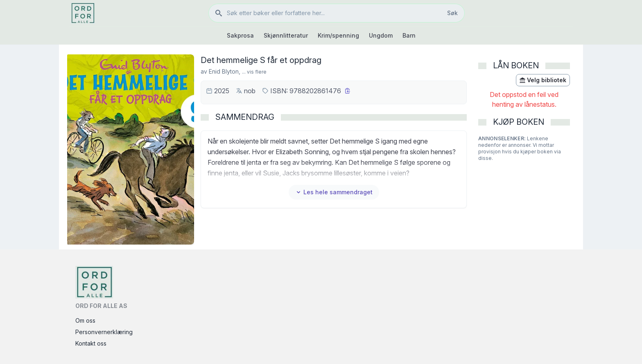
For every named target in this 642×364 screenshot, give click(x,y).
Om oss (85, 320)
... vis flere (254, 72)
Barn (409, 35)
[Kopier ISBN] (348, 91)
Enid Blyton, (225, 71)
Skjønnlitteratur (286, 35)
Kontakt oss (91, 343)
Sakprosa (240, 35)
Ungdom (381, 35)
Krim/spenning (338, 35)
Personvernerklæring (104, 332)
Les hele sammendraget (334, 192)
